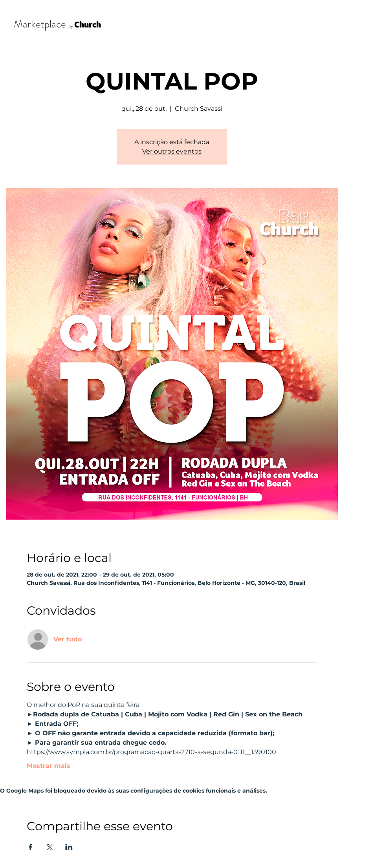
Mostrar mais (49, 766)
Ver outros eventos (172, 151)
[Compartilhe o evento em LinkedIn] (69, 847)
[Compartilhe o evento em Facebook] (30, 847)
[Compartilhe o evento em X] (50, 847)
